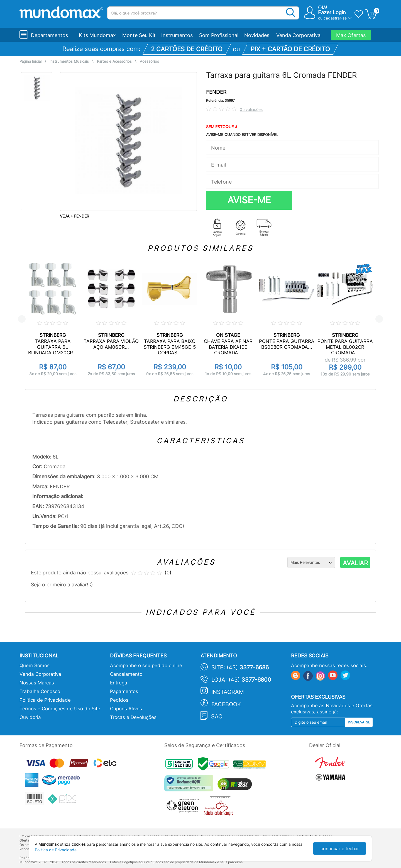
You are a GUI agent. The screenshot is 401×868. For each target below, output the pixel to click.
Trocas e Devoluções (133, 717)
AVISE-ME (249, 200)
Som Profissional (219, 35)
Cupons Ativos (126, 709)
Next (379, 319)
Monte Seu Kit (139, 35)
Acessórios (149, 61)
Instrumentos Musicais (69, 61)
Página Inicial (30, 61)
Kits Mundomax (97, 35)
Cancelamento (126, 674)
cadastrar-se (335, 18)
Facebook (226, 704)
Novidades (257, 35)
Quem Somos (35, 665)
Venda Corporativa (298, 35)
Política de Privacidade (45, 700)
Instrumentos (177, 35)
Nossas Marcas (37, 683)
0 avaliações (251, 109)
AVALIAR (355, 563)
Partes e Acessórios (114, 61)
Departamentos (49, 35)
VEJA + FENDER (74, 216)
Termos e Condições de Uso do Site (60, 709)
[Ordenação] (311, 562)
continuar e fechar (340, 849)
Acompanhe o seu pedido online (146, 665)
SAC (217, 716)
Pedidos (119, 700)
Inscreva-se (359, 722)
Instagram (228, 692)
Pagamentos (124, 691)
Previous (22, 319)
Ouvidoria (30, 717)
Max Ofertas (351, 35)
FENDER (216, 92)
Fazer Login (332, 12)
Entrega (119, 683)
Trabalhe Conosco (40, 691)
